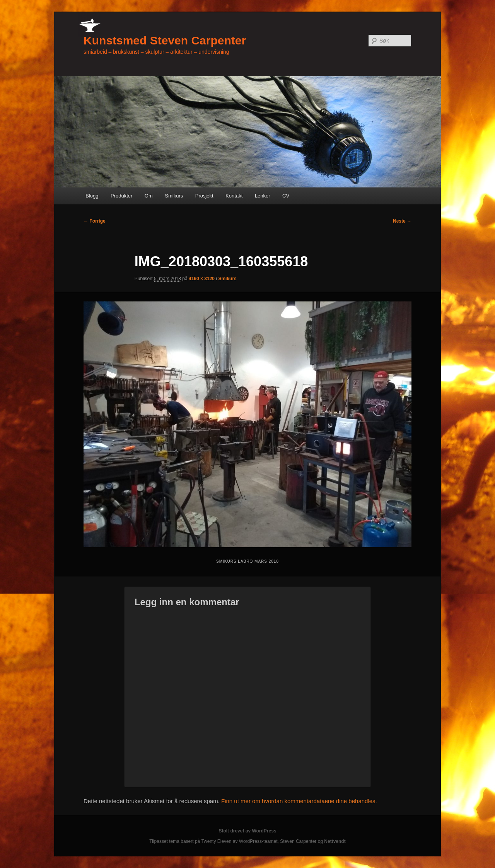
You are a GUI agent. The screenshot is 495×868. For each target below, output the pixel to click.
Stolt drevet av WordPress (247, 831)
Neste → (402, 221)
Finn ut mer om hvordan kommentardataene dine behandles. (299, 801)
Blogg (92, 196)
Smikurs (174, 196)
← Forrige (95, 221)
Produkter (121, 196)
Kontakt (234, 196)
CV (286, 196)
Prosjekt (204, 196)
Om (149, 196)
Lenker (263, 196)
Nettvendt (335, 841)
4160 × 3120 (202, 279)
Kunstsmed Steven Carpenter (165, 40)
